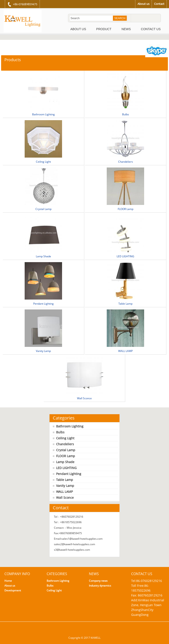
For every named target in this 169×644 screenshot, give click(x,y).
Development (13, 590)
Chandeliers (126, 162)
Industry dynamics (100, 586)
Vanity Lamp (43, 351)
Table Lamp (125, 304)
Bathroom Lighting (43, 114)
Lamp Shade (43, 256)
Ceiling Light (43, 162)
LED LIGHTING (125, 256)
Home (8, 581)
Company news (98, 581)
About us (143, 4)
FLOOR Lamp (126, 209)
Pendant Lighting (43, 304)
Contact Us (151, 29)
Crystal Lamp (43, 209)
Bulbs (126, 114)
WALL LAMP (125, 351)
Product (104, 29)
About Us (78, 29)
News (126, 29)
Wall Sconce (84, 398)
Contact (159, 4)
